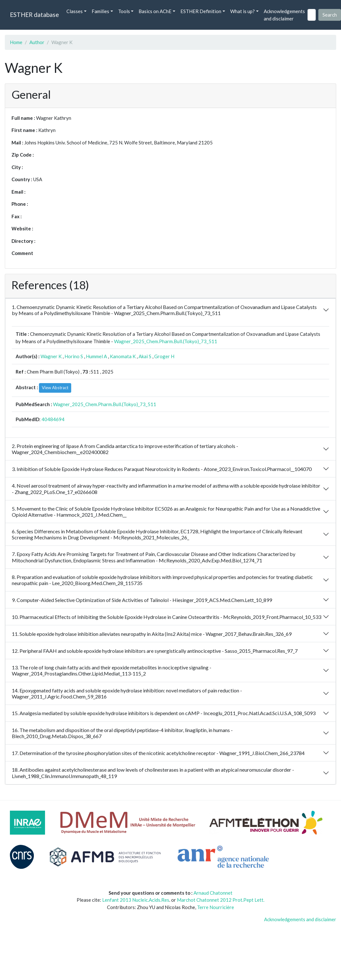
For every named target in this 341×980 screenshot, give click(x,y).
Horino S (74, 356)
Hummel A (96, 356)
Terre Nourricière (216, 907)
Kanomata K (123, 356)
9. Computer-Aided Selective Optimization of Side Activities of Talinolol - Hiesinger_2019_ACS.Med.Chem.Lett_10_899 (142, 600)
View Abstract (55, 388)
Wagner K (51, 356)
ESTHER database (34, 15)
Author (37, 42)
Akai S (145, 356)
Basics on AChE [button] (155, 11)
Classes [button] (75, 11)
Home (16, 42)
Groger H (164, 356)
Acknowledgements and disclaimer (284, 15)
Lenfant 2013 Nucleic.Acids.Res (136, 900)
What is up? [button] (242, 11)
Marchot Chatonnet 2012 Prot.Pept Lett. (221, 900)
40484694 (53, 419)
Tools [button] (124, 11)
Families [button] (100, 11)
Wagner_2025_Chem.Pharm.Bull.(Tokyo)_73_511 (166, 341)
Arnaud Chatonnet (213, 893)
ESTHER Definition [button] (201, 11)
